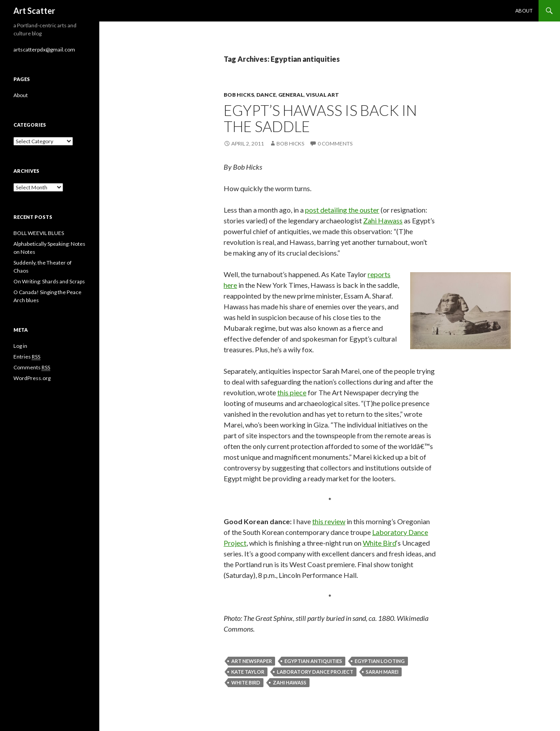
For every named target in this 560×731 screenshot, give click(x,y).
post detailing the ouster (342, 210)
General (291, 95)
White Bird (380, 543)
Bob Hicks (239, 95)
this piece (292, 392)
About (524, 11)
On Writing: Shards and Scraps (49, 281)
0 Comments (335, 143)
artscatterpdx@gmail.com (44, 49)
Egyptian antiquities (313, 661)
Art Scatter (34, 11)
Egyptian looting (380, 661)
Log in (20, 346)
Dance (266, 95)
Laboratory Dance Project (315, 672)
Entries (27, 357)
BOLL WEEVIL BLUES (39, 233)
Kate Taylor (248, 672)
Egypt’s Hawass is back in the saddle (320, 118)
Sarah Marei (382, 672)
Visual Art (322, 95)
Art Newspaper (252, 661)
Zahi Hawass (383, 220)
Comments (32, 368)
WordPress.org (32, 378)
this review (329, 521)
